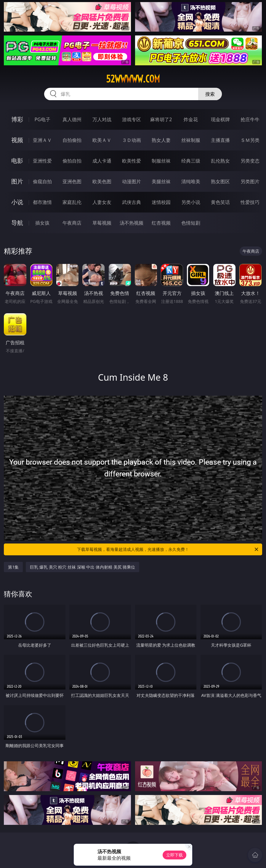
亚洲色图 (72, 181)
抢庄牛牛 (250, 119)
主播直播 (220, 140)
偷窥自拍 (42, 181)
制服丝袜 (161, 161)
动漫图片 (132, 181)
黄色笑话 (220, 202)
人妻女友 (102, 202)
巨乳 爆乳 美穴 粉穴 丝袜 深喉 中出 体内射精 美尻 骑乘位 (82, 567)
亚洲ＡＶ (42, 140)
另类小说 (191, 202)
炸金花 (191, 119)
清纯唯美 (191, 181)
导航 (17, 223)
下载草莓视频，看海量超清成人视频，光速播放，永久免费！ (168, 549)
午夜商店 (72, 223)
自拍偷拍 (72, 140)
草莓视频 (102, 223)
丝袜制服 (191, 140)
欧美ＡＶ (102, 140)
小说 (17, 202)
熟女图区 (220, 181)
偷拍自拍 (72, 161)
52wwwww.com (133, 79)
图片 (17, 181)
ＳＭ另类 (250, 140)
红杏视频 (161, 223)
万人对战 (102, 119)
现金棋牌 (220, 119)
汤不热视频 (132, 223)
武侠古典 (132, 202)
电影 (17, 161)
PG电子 (43, 119)
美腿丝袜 (161, 181)
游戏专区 (132, 119)
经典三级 (191, 161)
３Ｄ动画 (132, 140)
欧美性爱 (132, 161)
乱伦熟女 (220, 161)
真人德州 (72, 119)
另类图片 (250, 181)
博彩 (17, 119)
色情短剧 (191, 223)
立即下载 (174, 855)
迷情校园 (161, 202)
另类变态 (250, 161)
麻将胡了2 (161, 119)
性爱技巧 (250, 202)
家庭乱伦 (72, 202)
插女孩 (42, 223)
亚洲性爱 (42, 161)
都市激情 (42, 202)
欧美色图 (102, 181)
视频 (17, 140)
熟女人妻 (161, 140)
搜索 (210, 94)
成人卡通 (102, 161)
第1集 (13, 567)
